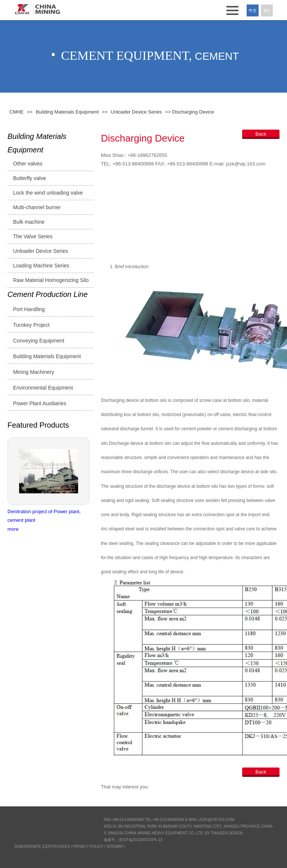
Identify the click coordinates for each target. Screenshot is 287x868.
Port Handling (29, 309)
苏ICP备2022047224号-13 (141, 840)
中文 (253, 10)
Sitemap (115, 847)
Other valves (28, 164)
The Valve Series (33, 236)
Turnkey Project (31, 325)
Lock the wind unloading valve (48, 193)
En (267, 10)
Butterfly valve (30, 178)
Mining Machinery (34, 372)
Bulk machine (29, 222)
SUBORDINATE (28, 847)
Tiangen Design (227, 833)
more (13, 529)
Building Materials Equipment (37, 143)
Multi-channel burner (37, 207)
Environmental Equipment (43, 388)
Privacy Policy (88, 847)
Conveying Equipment (39, 341)
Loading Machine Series (41, 266)
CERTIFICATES (56, 847)
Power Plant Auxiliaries (40, 403)
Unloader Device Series (41, 251)
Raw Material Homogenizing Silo (51, 280)
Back (261, 134)
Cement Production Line (48, 294)
